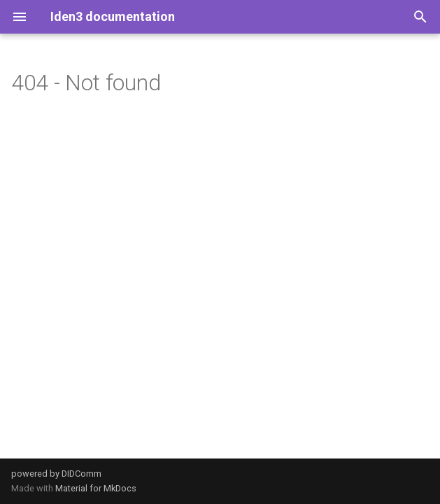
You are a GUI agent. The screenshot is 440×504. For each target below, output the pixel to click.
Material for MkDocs (96, 488)
